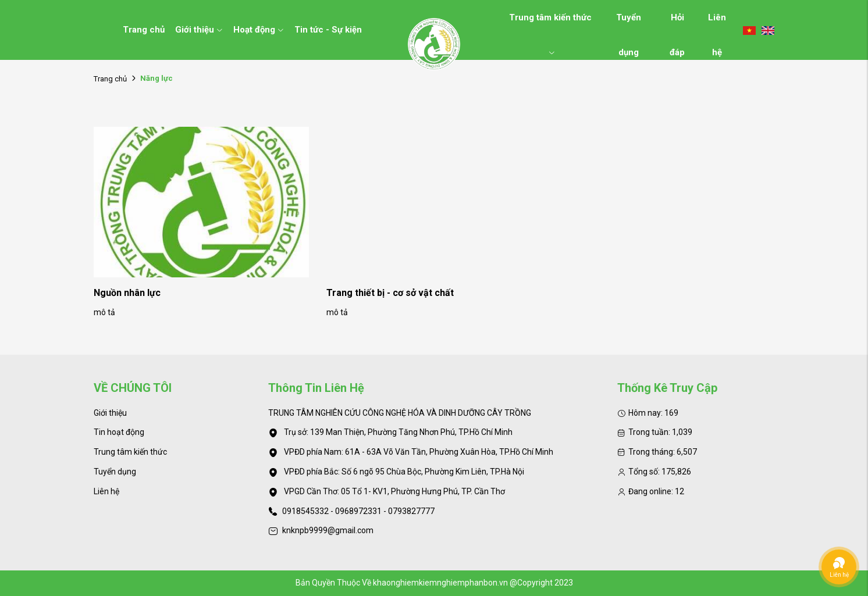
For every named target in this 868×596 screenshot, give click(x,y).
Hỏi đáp (677, 24)
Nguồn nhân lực (127, 293)
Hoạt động (259, 30)
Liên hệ (717, 24)
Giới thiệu (199, 30)
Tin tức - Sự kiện (328, 30)
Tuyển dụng (629, 24)
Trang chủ (144, 30)
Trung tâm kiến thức (550, 24)
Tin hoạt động (119, 432)
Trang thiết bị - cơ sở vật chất (390, 293)
